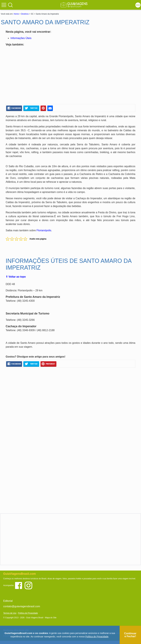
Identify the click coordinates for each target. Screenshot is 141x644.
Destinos (25, 14)
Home (16, 14)
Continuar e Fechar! (130, 635)
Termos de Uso (10, 613)
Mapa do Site (51, 618)
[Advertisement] (37, 76)
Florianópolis (44, 230)
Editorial (8, 601)
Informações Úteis (21, 38)
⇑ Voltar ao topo (16, 277)
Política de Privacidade (28, 613)
